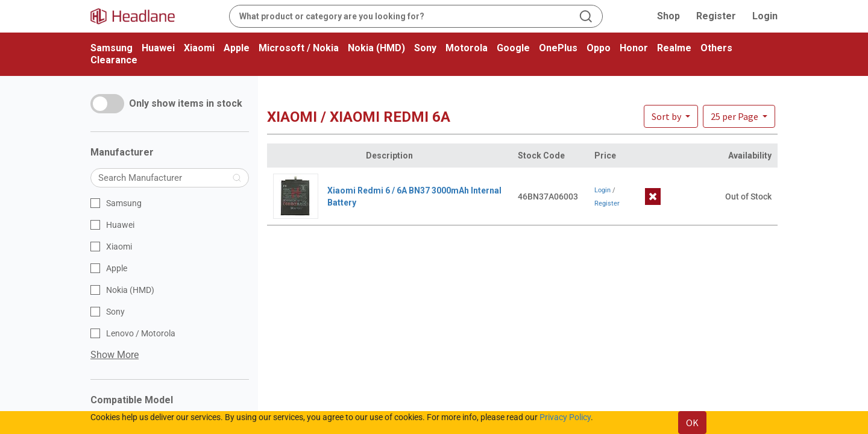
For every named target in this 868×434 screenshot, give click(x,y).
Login (765, 16)
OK (692, 423)
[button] (739, 116)
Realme (674, 48)
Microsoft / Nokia (299, 48)
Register (716, 16)
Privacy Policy (565, 417)
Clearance (114, 60)
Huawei (158, 48)
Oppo (599, 48)
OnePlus (558, 48)
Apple (237, 48)
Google (513, 48)
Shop (668, 16)
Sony (425, 48)
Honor (634, 48)
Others (716, 48)
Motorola (467, 48)
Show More (115, 355)
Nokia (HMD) (376, 48)
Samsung (112, 48)
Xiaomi (199, 48)
